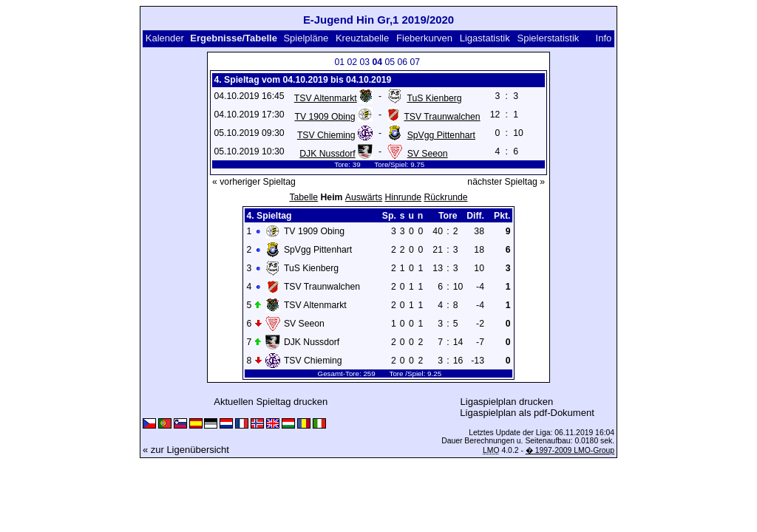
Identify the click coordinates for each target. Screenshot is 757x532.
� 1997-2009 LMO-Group (570, 450)
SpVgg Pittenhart (441, 135)
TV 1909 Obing (325, 117)
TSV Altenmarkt (326, 98)
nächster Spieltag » (506, 182)
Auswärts (364, 197)
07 (415, 62)
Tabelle (303, 197)
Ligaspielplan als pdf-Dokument (527, 413)
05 (390, 62)
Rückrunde (445, 197)
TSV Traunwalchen (442, 117)
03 (364, 62)
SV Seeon (428, 154)
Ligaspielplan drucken (507, 402)
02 (352, 62)
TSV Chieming (326, 135)
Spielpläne (306, 38)
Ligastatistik (485, 38)
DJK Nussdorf (327, 154)
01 (339, 62)
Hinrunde (403, 197)
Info (604, 38)
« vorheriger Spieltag (254, 182)
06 (402, 62)
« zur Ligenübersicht (186, 450)
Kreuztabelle (362, 38)
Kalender (165, 38)
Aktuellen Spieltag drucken (271, 402)
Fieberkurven (424, 38)
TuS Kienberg (434, 98)
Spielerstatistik (549, 38)
